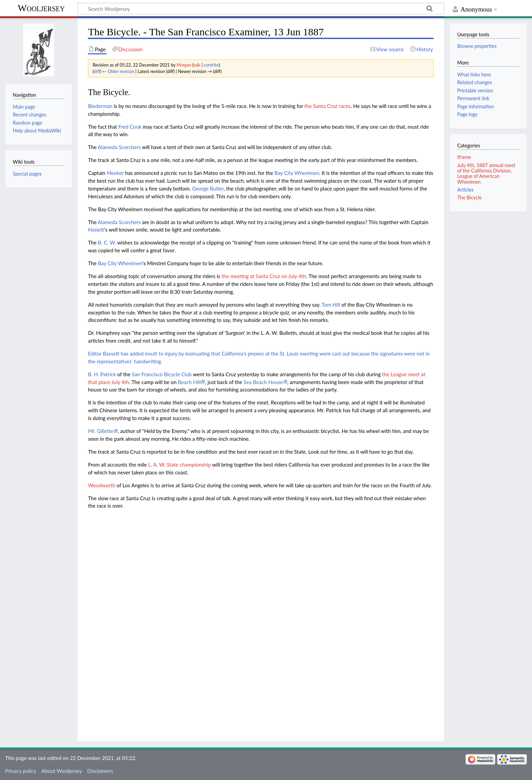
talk (197, 65)
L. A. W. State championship (180, 465)
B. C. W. (107, 242)
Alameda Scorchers (119, 147)
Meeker (115, 173)
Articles (465, 190)
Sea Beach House (263, 382)
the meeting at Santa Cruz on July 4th (264, 276)
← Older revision (118, 71)
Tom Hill (331, 305)
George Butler (208, 188)
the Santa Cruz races (327, 106)
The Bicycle (469, 197)
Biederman (100, 106)
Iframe (464, 157)
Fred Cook (130, 127)
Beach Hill (189, 382)
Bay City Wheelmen (297, 173)
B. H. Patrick (102, 374)
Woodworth (101, 485)
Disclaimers (100, 771)
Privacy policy (21, 771)
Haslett (96, 230)
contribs (211, 65)
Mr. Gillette (101, 431)
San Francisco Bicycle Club (162, 374)
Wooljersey (41, 8)
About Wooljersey (62, 771)
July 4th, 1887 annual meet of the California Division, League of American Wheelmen (486, 174)
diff (97, 71)
